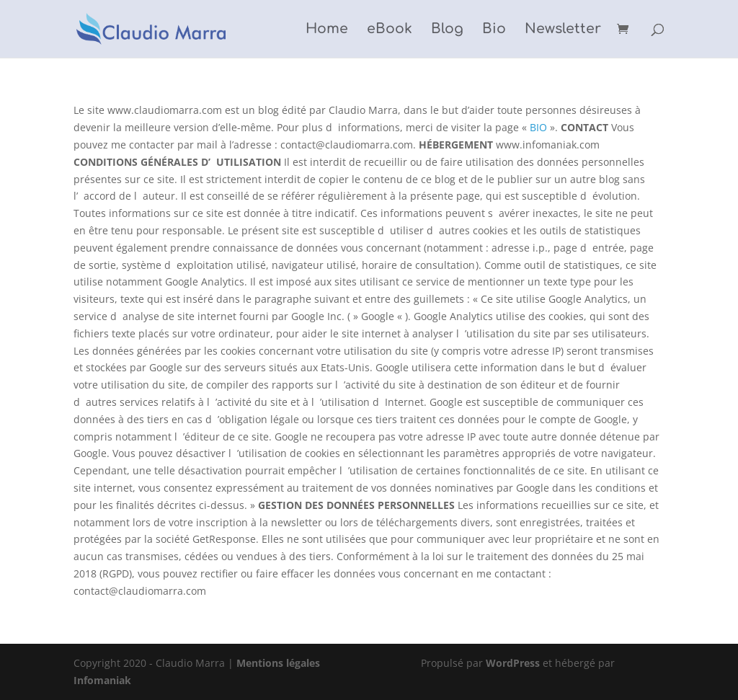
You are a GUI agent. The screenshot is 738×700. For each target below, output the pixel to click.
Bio (494, 30)
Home (327, 30)
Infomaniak (102, 680)
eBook (390, 30)
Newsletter (563, 30)
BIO (538, 127)
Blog (447, 30)
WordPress (513, 663)
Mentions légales (278, 663)
